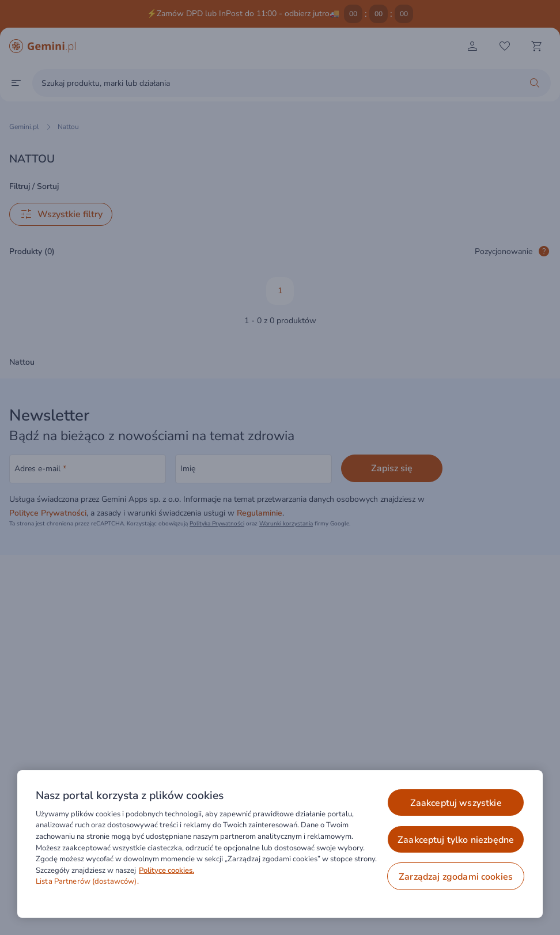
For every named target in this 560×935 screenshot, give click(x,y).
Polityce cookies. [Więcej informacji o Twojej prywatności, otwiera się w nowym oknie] (167, 870)
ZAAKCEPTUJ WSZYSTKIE (456, 803)
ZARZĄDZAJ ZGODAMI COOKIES (456, 877)
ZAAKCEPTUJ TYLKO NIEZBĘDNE (456, 840)
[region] (280, 844)
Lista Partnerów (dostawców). (87, 881)
